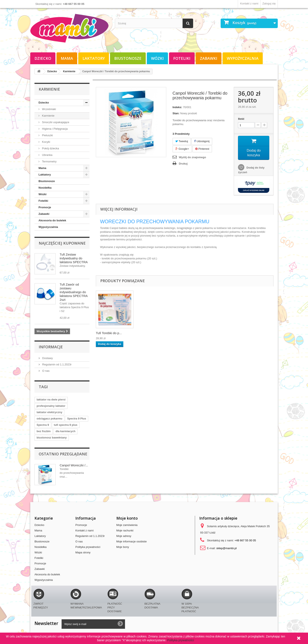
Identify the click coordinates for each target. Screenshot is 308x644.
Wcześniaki (49, 109)
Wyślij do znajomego (192, 157)
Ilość (241, 119)
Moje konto (127, 518)
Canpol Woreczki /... (74, 465)
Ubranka (47, 155)
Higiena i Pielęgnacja (54, 129)
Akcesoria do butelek (52, 220)
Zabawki (209, 58)
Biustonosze (128, 58)
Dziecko (43, 58)
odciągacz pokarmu (49, 419)
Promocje (45, 207)
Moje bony (123, 547)
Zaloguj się (269, 3)
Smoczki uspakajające (55, 122)
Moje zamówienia (127, 525)
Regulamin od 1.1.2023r (56, 364)
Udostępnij (202, 141)
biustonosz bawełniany (52, 438)
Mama (67, 58)
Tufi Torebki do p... (109, 334)
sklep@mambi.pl (226, 548)
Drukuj (183, 164)
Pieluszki (47, 135)
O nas (45, 371)
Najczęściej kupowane (62, 243)
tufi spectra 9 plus (66, 425)
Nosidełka (45, 188)
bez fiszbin (44, 431)
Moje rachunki (125, 530)
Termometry (49, 161)
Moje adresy (124, 536)
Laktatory (94, 58)
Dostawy (47, 358)
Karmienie (48, 116)
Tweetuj (182, 141)
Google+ (182, 149)
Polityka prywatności (88, 547)
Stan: (176, 113)
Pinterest (202, 149)
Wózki (157, 58)
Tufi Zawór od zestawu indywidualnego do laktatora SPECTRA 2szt (74, 292)
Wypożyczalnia (243, 58)
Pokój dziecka (50, 148)
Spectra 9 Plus (77, 419)
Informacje (51, 347)
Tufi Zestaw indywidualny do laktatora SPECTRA (74, 258)
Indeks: (177, 107)
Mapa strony (83, 552)
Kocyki (46, 142)
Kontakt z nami (249, 3)
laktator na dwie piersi (51, 400)
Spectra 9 (43, 425)
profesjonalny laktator (51, 406)
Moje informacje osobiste (132, 541)
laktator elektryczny (49, 412)
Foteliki (182, 58)
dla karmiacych (65, 431)
